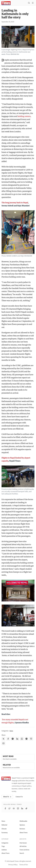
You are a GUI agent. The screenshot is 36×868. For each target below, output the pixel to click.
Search (22, 853)
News (11, 731)
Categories (5, 843)
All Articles (23, 846)
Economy (5, 833)
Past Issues (23, 843)
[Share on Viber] (31, 739)
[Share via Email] (3, 743)
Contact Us (19, 797)
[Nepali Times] (6, 779)
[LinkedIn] (22, 808)
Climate (4, 829)
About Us (7, 797)
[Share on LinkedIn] (17, 739)
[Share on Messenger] (13, 739)
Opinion (22, 825)
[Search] (29, 3)
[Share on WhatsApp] (22, 739)
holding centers (24, 116)
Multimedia (23, 821)
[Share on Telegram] (26, 739)
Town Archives (24, 850)
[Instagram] (18, 808)
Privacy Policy (13, 865)
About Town (24, 833)
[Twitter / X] (10, 808)
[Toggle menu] (33, 3)
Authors (4, 850)
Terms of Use (24, 865)
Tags (3, 846)
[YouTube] (14, 808)
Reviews (22, 829)
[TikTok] (26, 808)
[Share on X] (3, 739)
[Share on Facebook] (8, 739)
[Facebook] (5, 808)
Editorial (4, 825)
